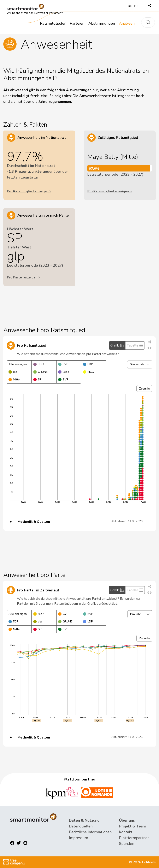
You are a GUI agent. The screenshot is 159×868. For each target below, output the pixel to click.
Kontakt (126, 832)
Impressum (78, 838)
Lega (64, 372)
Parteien (77, 23)
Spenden (127, 844)
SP (37, 379)
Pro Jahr (140, 614)
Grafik (117, 345)
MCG (88, 372)
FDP (88, 364)
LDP (88, 622)
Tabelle (135, 345)
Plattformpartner (134, 838)
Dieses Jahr (140, 364)
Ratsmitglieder (53, 23)
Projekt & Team (132, 826)
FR (136, 6)
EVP (63, 364)
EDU (39, 364)
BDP (38, 614)
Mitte (14, 379)
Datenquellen (81, 826)
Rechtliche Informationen (90, 832)
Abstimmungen (102, 23)
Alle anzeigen (18, 364)
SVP (63, 379)
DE (130, 6)
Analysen (127, 23)
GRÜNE (40, 372)
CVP (63, 614)
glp (13, 372)
